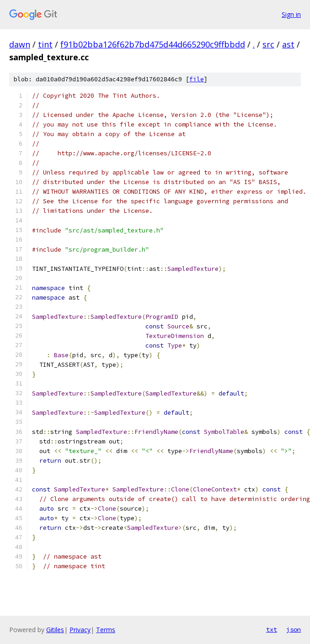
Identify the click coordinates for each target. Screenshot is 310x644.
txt (272, 629)
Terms (106, 630)
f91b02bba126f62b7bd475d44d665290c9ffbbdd (153, 44)
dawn (20, 44)
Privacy (80, 630)
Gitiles (55, 630)
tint (45, 44)
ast (288, 44)
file (197, 79)
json (294, 629)
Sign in (291, 14)
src (268, 44)
